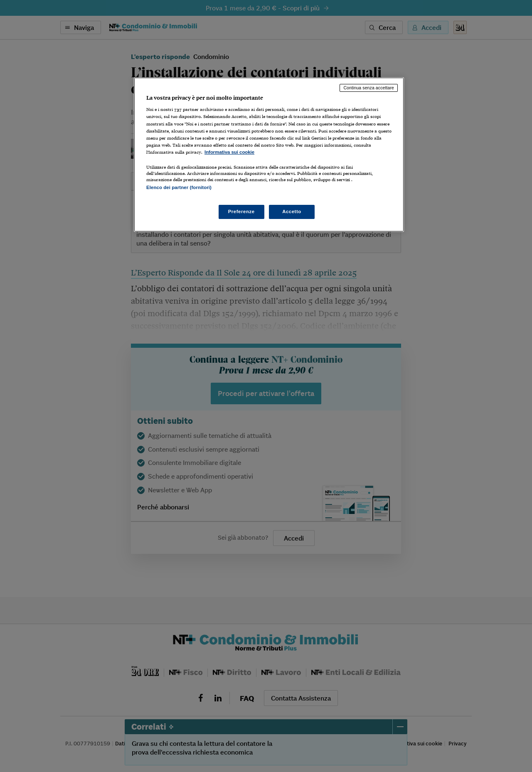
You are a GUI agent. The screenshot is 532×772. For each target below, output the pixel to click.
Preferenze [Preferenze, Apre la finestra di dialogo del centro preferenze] (241, 211)
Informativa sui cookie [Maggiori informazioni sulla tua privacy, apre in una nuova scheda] (229, 152)
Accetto (292, 211)
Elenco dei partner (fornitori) (179, 187)
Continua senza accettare (369, 88)
